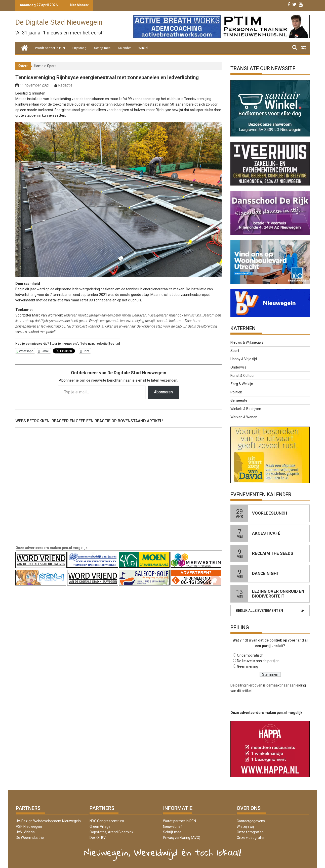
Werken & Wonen (244, 417)
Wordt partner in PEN (50, 48)
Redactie (65, 85)
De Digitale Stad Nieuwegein (59, 22)
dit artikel (244, 691)
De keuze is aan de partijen (258, 661)
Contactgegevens (251, 821)
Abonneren (163, 392)
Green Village (100, 827)
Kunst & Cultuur (243, 376)
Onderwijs (238, 367)
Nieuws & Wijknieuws (247, 342)
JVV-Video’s (25, 832)
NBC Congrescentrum (107, 821)
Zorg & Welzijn (242, 384)
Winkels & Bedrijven (246, 409)
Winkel (143, 48)
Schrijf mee (102, 48)
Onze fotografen (250, 832)
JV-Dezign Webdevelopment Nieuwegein (48, 821)
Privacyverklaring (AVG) (182, 838)
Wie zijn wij (245, 827)
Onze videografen (251, 838)
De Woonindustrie (30, 838)
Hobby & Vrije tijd (244, 359)
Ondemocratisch (250, 655)
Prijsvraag (79, 48)
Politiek (236, 392)
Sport (51, 66)
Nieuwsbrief (173, 827)
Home (39, 66)
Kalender (124, 48)
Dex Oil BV (98, 838)
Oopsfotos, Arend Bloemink (111, 832)
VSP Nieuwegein (29, 827)
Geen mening (248, 666)
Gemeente (239, 400)
